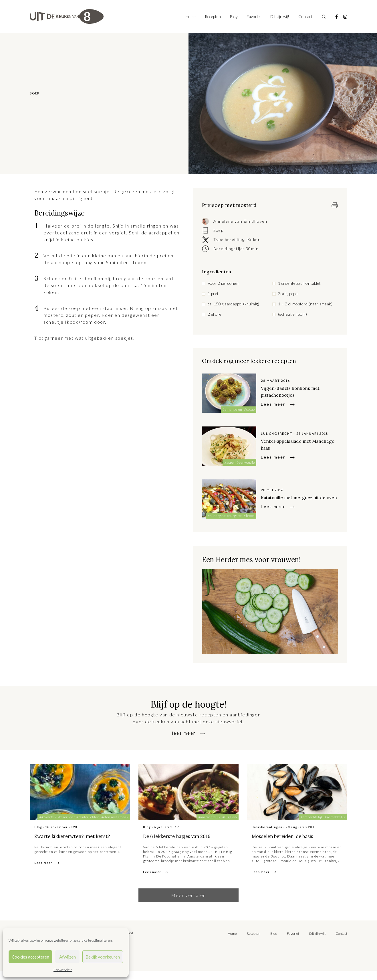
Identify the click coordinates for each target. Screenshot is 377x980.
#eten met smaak (115, 817)
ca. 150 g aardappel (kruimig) (233, 304)
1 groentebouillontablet (299, 283)
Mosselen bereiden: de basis (296, 836)
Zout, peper (289, 294)
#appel (229, 462)
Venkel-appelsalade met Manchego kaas (293, 444)
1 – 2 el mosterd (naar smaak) (305, 304)
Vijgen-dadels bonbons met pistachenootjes (298, 391)
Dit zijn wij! (280, 16)
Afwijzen (68, 957)
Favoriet (254, 16)
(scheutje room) (292, 314)
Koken (254, 239)
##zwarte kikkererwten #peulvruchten (69, 817)
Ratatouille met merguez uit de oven (298, 497)
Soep (218, 230)
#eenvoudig (246, 462)
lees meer (184, 733)
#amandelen (232, 409)
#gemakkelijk (335, 817)
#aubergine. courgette (225, 516)
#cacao (249, 409)
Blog (234, 16)
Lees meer (273, 404)
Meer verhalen (188, 904)
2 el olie (215, 314)
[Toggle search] (324, 17)
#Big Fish (230, 817)
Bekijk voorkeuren (103, 957)
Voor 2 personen (223, 283)
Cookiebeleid (63, 970)
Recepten (213, 16)
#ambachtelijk (209, 817)
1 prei (213, 294)
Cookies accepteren (30, 957)
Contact (305, 16)
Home (191, 16)
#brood (249, 516)
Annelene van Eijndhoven (240, 221)
